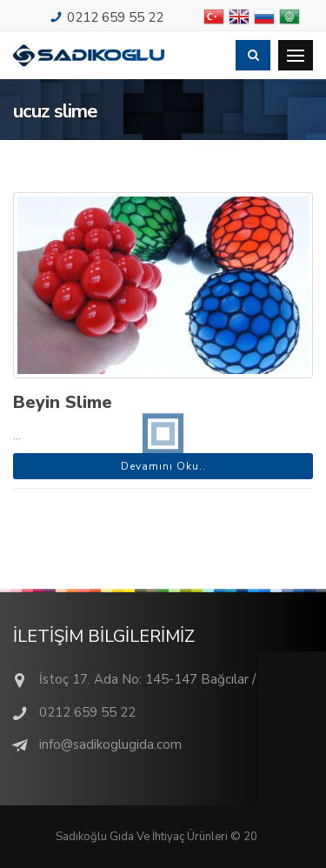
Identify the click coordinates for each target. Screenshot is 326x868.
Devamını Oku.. (163, 466)
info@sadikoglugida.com (110, 744)
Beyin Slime (63, 402)
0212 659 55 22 (115, 17)
